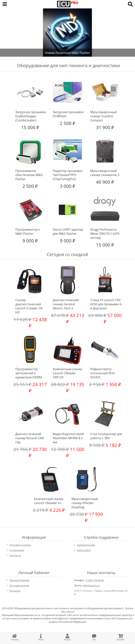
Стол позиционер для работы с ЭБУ (106, 436)
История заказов (19, 585)
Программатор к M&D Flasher (28, 232)
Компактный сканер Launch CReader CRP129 (67, 373)
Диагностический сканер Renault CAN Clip (30, 438)
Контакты (15, 555)
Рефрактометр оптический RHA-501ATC (103, 373)
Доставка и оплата (20, 545)
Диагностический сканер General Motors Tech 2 (66, 304)
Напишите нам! (86, 545)
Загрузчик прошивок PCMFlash (68, 114)
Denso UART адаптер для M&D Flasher (68, 232)
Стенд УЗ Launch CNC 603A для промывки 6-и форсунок (106, 304)
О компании (17, 550)
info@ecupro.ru (91, 585)
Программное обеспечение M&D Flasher (29, 175)
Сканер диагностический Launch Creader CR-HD (29, 306)
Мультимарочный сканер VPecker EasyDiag (85, 503)
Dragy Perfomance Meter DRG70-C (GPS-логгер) (105, 234)
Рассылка (15, 591)
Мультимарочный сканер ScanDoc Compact (103, 116)
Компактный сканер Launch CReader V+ (49, 501)
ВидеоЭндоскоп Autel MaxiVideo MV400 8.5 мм (68, 438)
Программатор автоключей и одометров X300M (29, 373)
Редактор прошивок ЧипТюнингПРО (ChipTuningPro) (68, 175)
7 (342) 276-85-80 (95, 580)
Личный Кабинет (19, 580)
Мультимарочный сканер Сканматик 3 (105, 173)
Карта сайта (84, 550)
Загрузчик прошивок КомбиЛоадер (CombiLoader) (31, 116)
